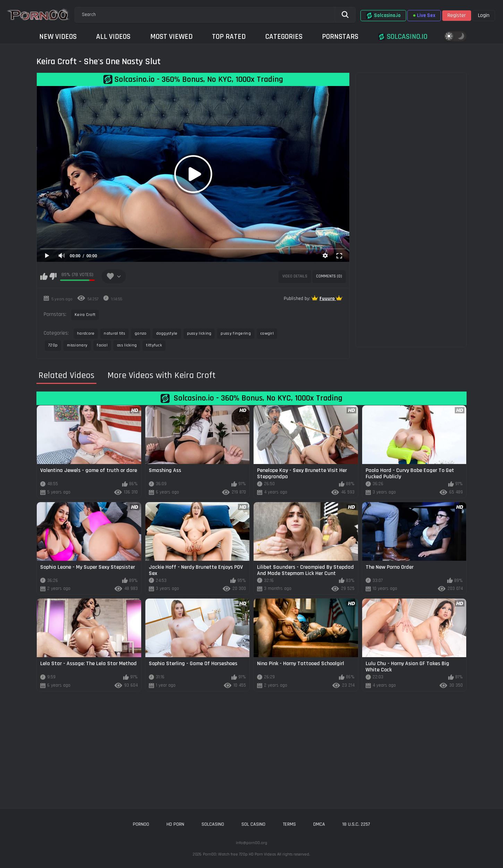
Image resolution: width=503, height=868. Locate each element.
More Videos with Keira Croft (161, 376)
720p (53, 345)
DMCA (319, 824)
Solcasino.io (383, 16)
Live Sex (424, 15)
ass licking (127, 345)
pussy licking (199, 333)
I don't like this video (53, 276)
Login (484, 15)
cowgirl (267, 333)
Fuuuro (328, 299)
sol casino (253, 824)
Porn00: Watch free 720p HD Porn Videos (239, 854)
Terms (289, 824)
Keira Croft (85, 315)
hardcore (86, 333)
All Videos (113, 37)
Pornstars (340, 37)
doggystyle (167, 333)
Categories (284, 37)
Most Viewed (171, 37)
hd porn (175, 824)
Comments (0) (329, 276)
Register (457, 15)
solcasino (213, 824)
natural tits (114, 333)
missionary (77, 345)
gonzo (141, 333)
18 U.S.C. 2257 (356, 824)
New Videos (58, 37)
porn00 (141, 824)
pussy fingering (236, 333)
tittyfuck (154, 345)
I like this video (44, 276)
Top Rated (229, 37)
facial (102, 345)
